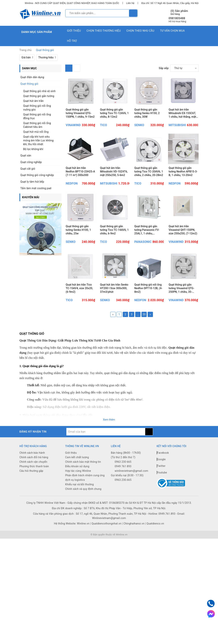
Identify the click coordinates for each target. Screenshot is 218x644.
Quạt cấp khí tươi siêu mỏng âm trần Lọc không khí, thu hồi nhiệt (38, 140)
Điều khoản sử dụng (77, 498)
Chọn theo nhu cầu (140, 31)
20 (144, 346)
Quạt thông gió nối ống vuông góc (37, 108)
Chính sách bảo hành (32, 484)
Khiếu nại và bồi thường (80, 516)
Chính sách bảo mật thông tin (83, 493)
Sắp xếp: (164, 68)
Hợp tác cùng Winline (78, 502)
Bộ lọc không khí (33, 149)
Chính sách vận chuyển (33, 493)
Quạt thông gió (29, 84)
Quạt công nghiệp (31, 162)
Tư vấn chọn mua (172, 31)
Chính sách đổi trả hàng (34, 489)
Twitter (161, 497)
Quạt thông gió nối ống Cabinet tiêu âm (37, 125)
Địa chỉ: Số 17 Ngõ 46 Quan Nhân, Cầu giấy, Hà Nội (170, 3)
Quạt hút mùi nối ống (36, 132)
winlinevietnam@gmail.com (131, 502)
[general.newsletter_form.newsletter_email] (106, 463)
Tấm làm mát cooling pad (36, 188)
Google (161, 491)
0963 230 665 (123, 493)
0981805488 (177, 18)
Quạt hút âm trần (33, 101)
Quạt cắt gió (28, 169)
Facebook (163, 484)
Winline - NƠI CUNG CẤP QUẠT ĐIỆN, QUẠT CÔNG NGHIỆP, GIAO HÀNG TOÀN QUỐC (72, 3)
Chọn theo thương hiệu (104, 31)
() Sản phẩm (179, 13)
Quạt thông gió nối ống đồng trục (37, 116)
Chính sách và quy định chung (83, 520)
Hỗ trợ (72, 41)
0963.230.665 (123, 511)
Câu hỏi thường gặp (31, 502)
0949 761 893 (123, 498)
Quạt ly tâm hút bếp (32, 182)
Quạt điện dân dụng (32, 77)
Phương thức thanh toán (34, 498)
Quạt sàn (26, 155)
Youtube (162, 504)
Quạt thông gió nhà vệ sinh (39, 91)
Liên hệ (130, 3)
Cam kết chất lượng (77, 489)
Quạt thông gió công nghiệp (37, 175)
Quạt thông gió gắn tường (39, 96)
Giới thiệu (74, 31)
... (138, 346)
